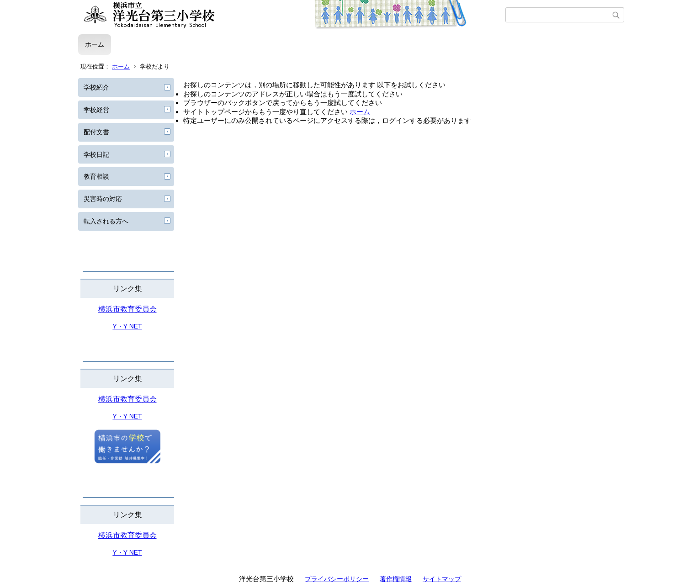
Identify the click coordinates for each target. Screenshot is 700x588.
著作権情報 (396, 579)
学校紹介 (96, 87)
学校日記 (96, 154)
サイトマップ (442, 579)
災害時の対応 (103, 199)
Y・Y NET (127, 326)
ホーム (95, 44)
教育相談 (96, 176)
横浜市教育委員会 (127, 309)
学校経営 (96, 110)
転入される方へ (106, 221)
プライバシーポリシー (337, 579)
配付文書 (96, 132)
